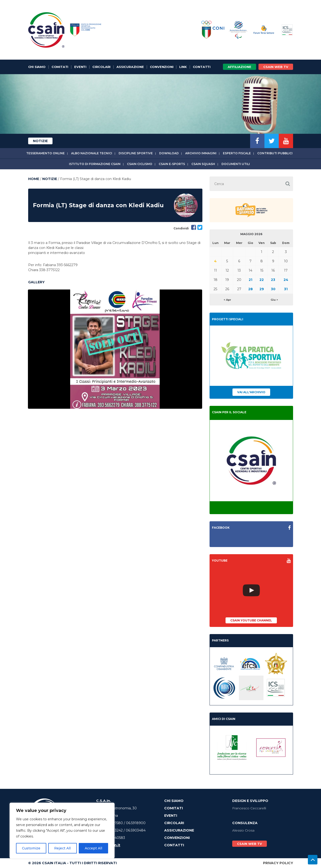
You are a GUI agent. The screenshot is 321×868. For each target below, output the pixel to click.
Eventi (80, 67)
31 (286, 289)
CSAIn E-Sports (172, 164)
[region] (62, 831)
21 (250, 280)
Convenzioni (162, 67)
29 (262, 289)
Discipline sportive (136, 153)
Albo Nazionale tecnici (92, 153)
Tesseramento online (45, 153)
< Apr (227, 300)
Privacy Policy (278, 863)
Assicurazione (130, 67)
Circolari (101, 67)
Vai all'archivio (251, 392)
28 (250, 289)
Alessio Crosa (243, 830)
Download (169, 153)
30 (273, 289)
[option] (115, 349)
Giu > (274, 300)
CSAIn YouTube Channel (251, 620)
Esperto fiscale (237, 153)
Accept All (93, 848)
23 (273, 280)
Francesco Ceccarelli (249, 808)
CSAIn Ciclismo (140, 164)
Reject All (62, 848)
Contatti (202, 67)
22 (262, 280)
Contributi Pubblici (275, 153)
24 (286, 280)
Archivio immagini (201, 153)
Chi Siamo (37, 67)
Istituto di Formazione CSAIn (95, 164)
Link (183, 67)
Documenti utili (236, 164)
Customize (31, 848)
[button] (288, 184)
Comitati (60, 67)
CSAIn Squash (203, 164)
